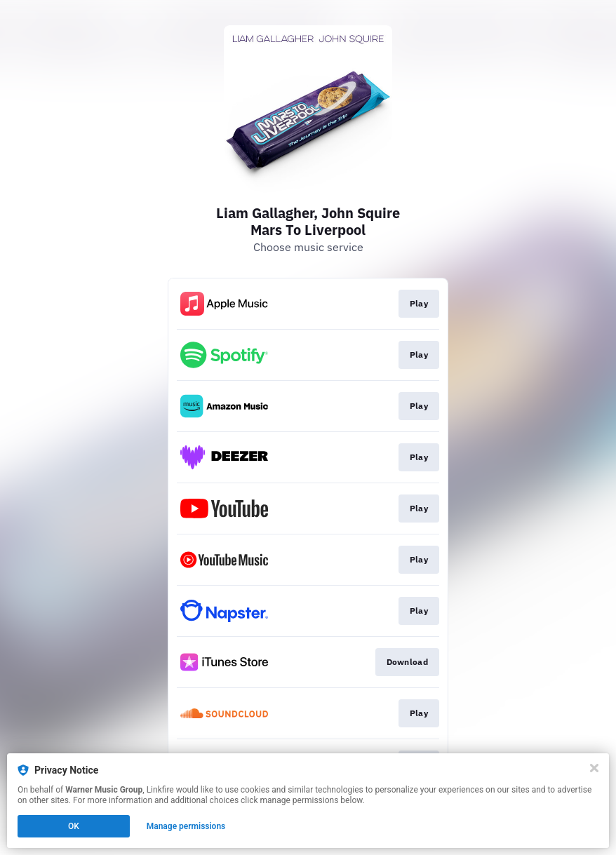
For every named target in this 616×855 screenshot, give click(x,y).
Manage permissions (186, 826)
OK (74, 826)
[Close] (594, 768)
